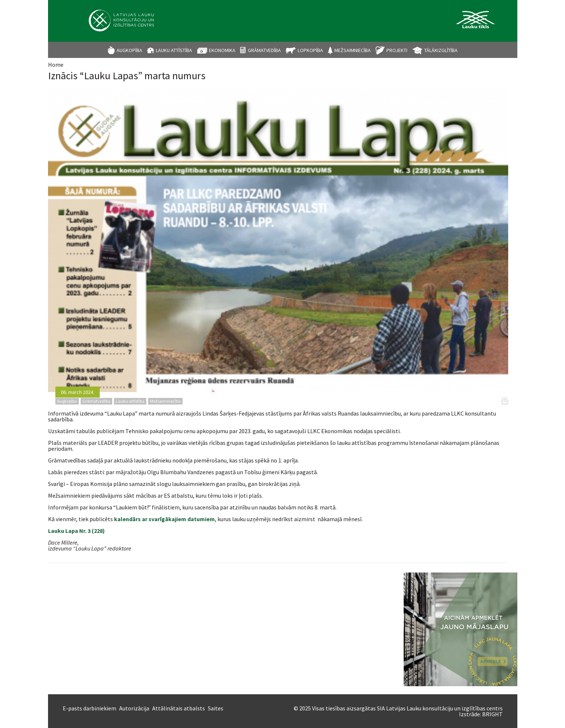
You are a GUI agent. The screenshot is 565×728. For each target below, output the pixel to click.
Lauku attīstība (174, 50)
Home (56, 65)
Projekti (397, 50)
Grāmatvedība (264, 50)
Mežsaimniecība (353, 50)
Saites (216, 708)
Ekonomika (222, 50)
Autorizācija (134, 708)
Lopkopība (310, 50)
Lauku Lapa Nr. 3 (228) (76, 531)
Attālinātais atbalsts (179, 708)
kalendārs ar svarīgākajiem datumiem (164, 519)
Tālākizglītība (441, 50)
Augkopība (129, 50)
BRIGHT (492, 714)
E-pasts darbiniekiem (89, 708)
